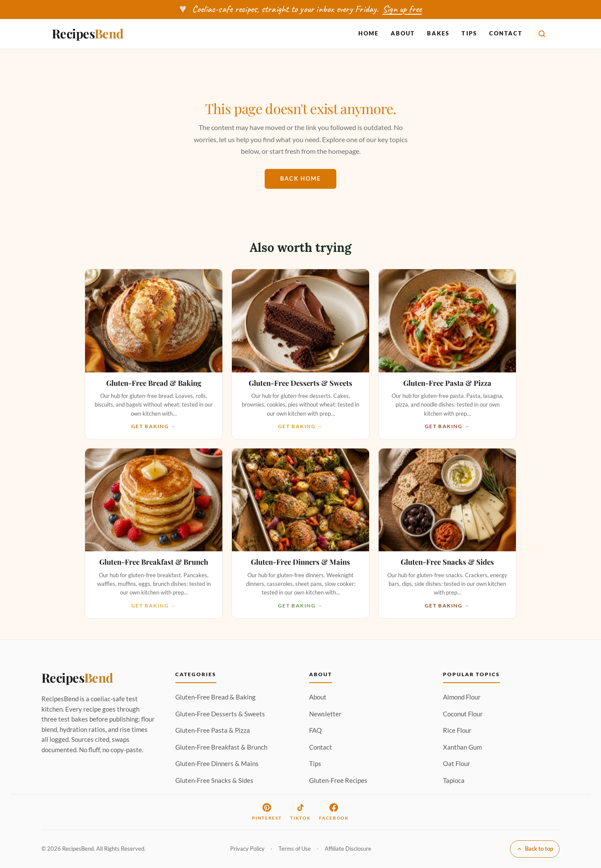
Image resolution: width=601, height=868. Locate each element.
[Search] (542, 34)
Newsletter (325, 714)
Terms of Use (295, 849)
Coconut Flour (463, 714)
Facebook (334, 812)
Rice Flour (457, 730)
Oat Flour (457, 763)
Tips (469, 33)
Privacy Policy (247, 849)
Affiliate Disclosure (348, 849)
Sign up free (402, 9)
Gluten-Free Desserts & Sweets (220, 714)
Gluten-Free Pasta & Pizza (213, 730)
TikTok (300, 812)
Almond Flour (462, 697)
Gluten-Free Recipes (338, 780)
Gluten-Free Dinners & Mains (217, 763)
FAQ (315, 730)
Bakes (438, 33)
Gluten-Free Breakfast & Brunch (221, 747)
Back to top (535, 849)
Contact (506, 33)
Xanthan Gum (462, 747)
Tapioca (454, 780)
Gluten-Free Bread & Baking (215, 697)
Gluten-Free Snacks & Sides (214, 780)
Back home (300, 178)
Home (369, 33)
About (403, 33)
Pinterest (267, 812)
